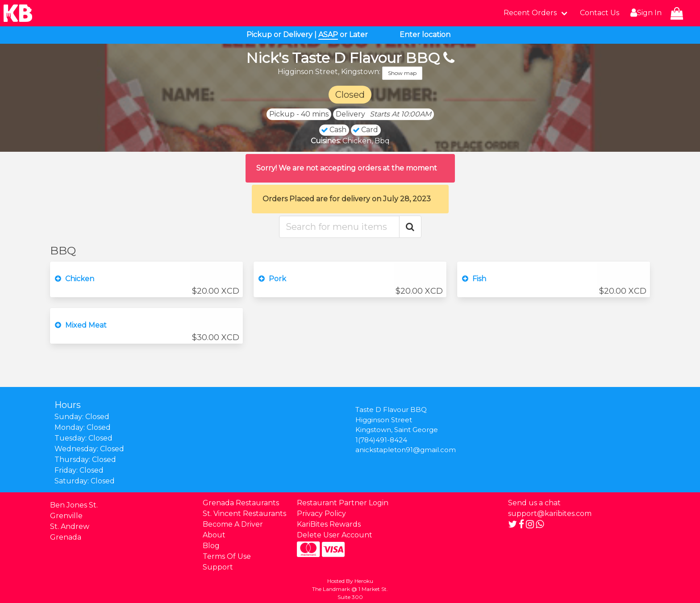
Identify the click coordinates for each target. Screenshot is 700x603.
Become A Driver (233, 524)
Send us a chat (534, 503)
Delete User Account (335, 535)
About (214, 535)
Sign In (645, 13)
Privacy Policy (321, 514)
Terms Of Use (227, 556)
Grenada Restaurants (241, 503)
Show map (402, 73)
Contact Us (600, 13)
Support (218, 567)
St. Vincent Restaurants (244, 514)
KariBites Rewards (329, 524)
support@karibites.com (550, 514)
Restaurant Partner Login (343, 503)
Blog (211, 546)
